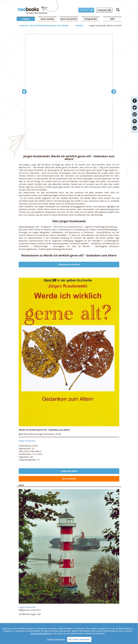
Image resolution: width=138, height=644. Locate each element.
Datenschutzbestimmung (41, 634)
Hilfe (112, 19)
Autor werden (47, 19)
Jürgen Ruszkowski (27, 441)
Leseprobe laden (69, 471)
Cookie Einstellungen (56, 639)
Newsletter (104, 10)
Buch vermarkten (69, 19)
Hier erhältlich (69, 479)
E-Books (26, 19)
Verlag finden (91, 19)
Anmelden (85, 10)
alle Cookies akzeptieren (79, 639)
